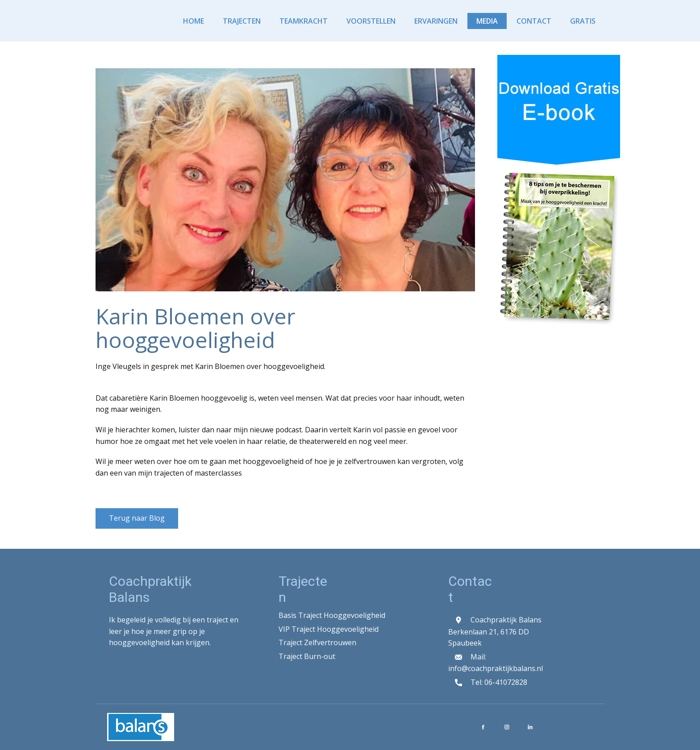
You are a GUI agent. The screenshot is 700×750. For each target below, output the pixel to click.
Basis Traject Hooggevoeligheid (332, 615)
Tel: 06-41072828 (488, 683)
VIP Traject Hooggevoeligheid (329, 629)
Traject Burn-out (307, 656)
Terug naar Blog (137, 518)
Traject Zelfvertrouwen (317, 642)
